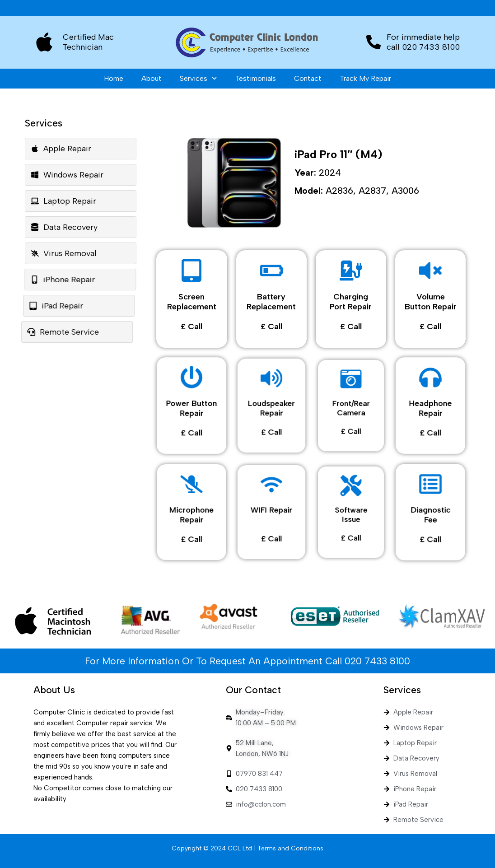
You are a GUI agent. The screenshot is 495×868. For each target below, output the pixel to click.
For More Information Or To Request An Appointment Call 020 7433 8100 (247, 661)
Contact (308, 78)
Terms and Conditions (290, 848)
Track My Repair (365, 78)
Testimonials (256, 78)
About (152, 78)
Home (114, 78)
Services (198, 78)
